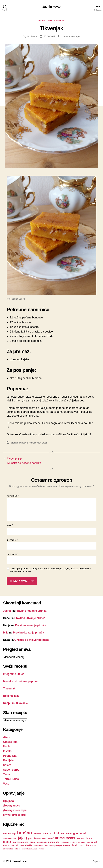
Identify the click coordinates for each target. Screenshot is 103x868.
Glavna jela (10, 742)
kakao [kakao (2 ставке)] (37, 838)
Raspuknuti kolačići (16, 703)
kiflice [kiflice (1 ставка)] (44, 838)
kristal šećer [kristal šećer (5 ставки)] (65, 838)
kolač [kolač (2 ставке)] (51, 838)
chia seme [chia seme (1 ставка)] (37, 834)
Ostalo (41, 20)
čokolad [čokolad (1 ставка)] (17, 849)
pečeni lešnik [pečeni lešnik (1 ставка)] (42, 842)
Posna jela (10, 756)
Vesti (6, 784)
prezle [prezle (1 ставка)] (72, 842)
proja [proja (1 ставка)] (78, 842)
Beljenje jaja (11, 696)
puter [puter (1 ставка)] (83, 842)
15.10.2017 (50, 36)
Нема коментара (71, 36)
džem (7, 737)
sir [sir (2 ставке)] (17, 845)
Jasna (34, 36)
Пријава (8, 801)
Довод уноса (12, 806)
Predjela (8, 760)
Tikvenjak (9, 689)
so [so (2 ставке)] (46, 845)
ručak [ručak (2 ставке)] (94, 842)
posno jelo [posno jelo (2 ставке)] (54, 842)
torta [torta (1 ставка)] (82, 846)
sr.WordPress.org (14, 815)
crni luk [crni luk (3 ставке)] (55, 833)
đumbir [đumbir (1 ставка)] (41, 849)
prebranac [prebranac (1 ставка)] (65, 842)
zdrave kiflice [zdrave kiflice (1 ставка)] (8, 849)
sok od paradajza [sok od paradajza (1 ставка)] (55, 846)
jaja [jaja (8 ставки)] (21, 838)
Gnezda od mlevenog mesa (32, 640)
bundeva (23, 443)
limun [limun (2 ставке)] (89, 838)
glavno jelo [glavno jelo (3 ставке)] (80, 833)
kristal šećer (35, 443)
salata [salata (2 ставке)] (6, 845)
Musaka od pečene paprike (20, 681)
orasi (44, 443)
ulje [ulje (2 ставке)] (87, 845)
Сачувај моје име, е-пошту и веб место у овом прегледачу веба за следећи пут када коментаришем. (51, 570)
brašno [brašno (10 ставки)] (24, 833)
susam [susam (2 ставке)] (67, 845)
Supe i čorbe (11, 770)
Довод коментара (15, 810)
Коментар (13, 496)
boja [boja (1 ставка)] (14, 834)
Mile (6, 633)
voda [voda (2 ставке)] (93, 845)
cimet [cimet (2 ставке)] (45, 833)
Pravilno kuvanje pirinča (31, 611)
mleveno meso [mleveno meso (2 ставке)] (20, 842)
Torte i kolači (57, 20)
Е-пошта (12, 540)
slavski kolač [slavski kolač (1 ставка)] (39, 846)
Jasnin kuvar (52, 7)
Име (10, 525)
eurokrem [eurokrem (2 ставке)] (66, 833)
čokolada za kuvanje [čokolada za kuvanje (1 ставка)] (29, 849)
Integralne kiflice (14, 674)
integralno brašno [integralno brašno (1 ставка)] (10, 838)
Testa (6, 774)
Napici (7, 746)
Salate (7, 765)
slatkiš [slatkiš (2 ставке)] (29, 845)
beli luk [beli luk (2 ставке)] (7, 833)
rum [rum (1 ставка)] (88, 842)
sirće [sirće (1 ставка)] (22, 846)
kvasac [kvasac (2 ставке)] (80, 838)
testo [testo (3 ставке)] (75, 845)
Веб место (12, 554)
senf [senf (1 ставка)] (13, 846)
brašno (14, 443)
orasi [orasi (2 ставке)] (33, 842)
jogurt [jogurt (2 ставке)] (29, 838)
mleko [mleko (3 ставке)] (7, 842)
